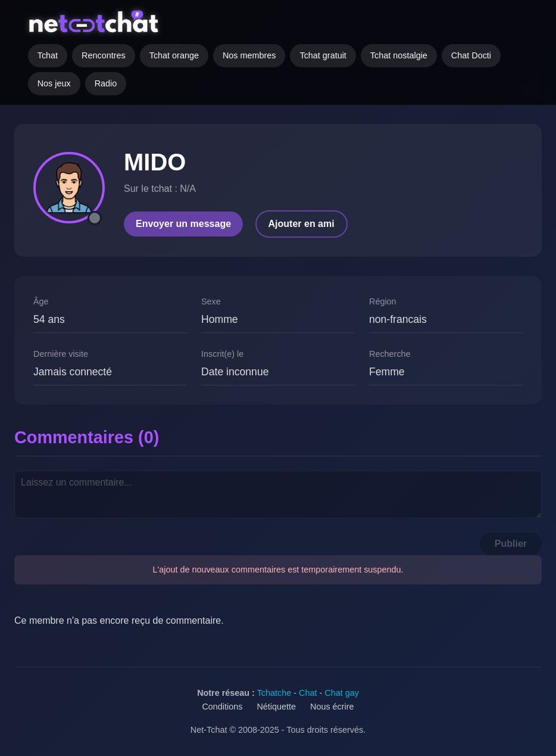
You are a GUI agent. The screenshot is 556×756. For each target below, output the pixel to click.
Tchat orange (174, 55)
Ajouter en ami (302, 224)
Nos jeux (54, 83)
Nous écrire (332, 707)
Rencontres (104, 55)
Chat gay (342, 693)
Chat (308, 693)
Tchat (48, 55)
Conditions (222, 707)
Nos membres (249, 55)
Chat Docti (471, 55)
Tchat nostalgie (399, 55)
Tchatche (274, 693)
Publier (511, 544)
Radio (106, 83)
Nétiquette (276, 707)
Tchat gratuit (323, 55)
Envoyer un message (183, 224)
